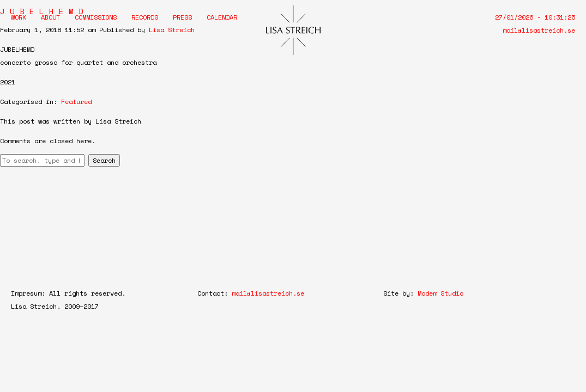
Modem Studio (440, 293)
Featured (76, 102)
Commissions (96, 17)
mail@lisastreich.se (539, 30)
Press (182, 17)
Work (19, 17)
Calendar (222, 17)
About (50, 17)
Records (145, 17)
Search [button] (104, 160)
